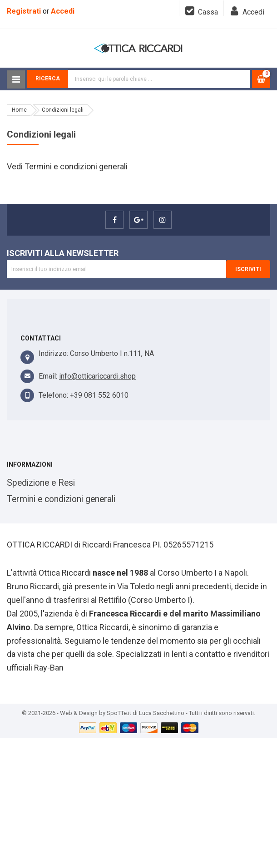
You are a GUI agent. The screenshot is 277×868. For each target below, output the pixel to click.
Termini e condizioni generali (61, 499)
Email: (48, 376)
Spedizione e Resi (41, 483)
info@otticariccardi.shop (97, 376)
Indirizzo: (53, 353)
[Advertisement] (138, 802)
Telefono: (53, 395)
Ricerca (48, 79)
